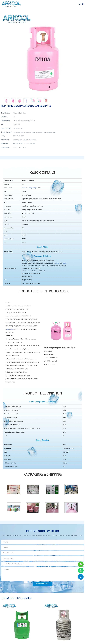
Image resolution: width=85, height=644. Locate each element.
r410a (24, 188)
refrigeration (10, 329)
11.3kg (64, 263)
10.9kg (57, 263)
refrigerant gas (33, 188)
